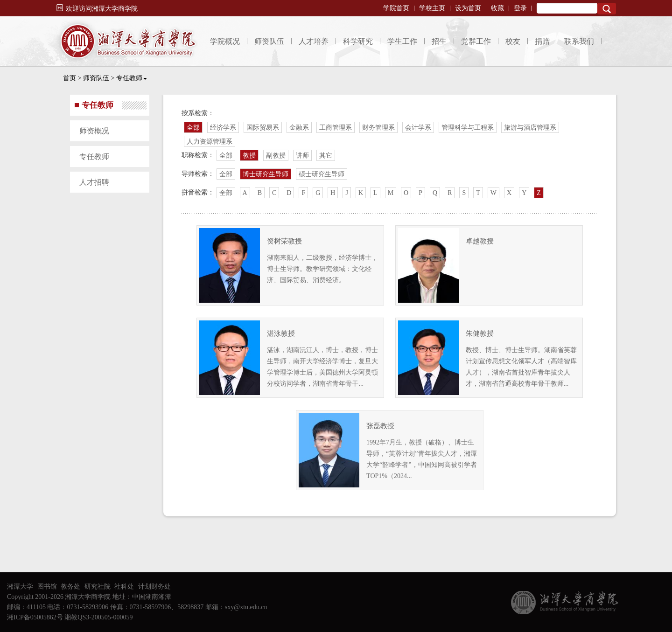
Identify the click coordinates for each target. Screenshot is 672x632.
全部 (193, 128)
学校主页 (432, 8)
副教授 (276, 156)
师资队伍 (269, 41)
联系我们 (579, 41)
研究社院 (98, 587)
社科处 (124, 587)
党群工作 (476, 41)
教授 (249, 156)
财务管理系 (378, 128)
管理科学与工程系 (468, 128)
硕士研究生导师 (322, 174)
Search (607, 9)
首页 (70, 78)
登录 (520, 8)
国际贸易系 (263, 128)
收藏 (497, 8)
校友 (513, 41)
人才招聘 (94, 182)
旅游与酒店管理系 (530, 128)
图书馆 (47, 587)
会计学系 (418, 128)
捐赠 (542, 41)
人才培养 (314, 41)
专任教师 (132, 78)
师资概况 (94, 131)
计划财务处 (154, 587)
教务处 (70, 587)
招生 (439, 41)
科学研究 (358, 41)
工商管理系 (336, 128)
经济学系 (223, 128)
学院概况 (225, 41)
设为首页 (468, 8)
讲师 (302, 156)
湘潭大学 (20, 587)
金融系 (299, 128)
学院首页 (396, 8)
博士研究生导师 (266, 174)
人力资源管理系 (210, 142)
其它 (326, 156)
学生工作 (402, 41)
